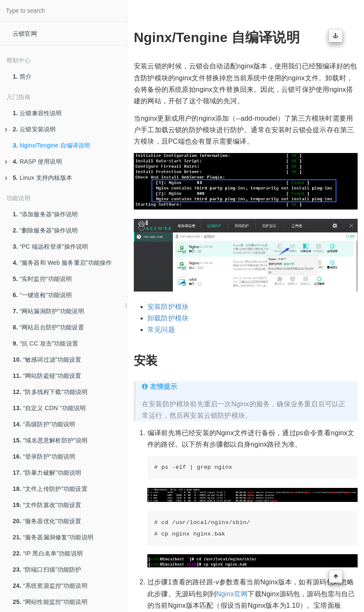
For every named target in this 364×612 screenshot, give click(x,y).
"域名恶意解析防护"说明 (50, 440)
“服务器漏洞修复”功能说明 (53, 537)
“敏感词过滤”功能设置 (47, 360)
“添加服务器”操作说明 (45, 214)
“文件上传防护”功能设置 (50, 489)
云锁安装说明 (30, 129)
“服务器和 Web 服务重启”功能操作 (62, 263)
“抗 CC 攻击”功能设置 (45, 343)
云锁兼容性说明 (37, 113)
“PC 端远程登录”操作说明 (51, 246)
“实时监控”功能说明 (42, 279)
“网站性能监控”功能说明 (50, 602)
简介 (22, 76)
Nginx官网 (232, 594)
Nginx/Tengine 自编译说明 (52, 145)
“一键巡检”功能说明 (42, 295)
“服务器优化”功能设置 (47, 521)
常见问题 (161, 330)
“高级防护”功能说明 (44, 424)
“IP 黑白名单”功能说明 (48, 553)
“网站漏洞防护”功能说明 (48, 311)
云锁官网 (25, 34)
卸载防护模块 (168, 318)
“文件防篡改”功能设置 (47, 505)
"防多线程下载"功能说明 (50, 392)
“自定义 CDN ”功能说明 (49, 408)
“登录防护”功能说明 (44, 456)
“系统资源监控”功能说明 (50, 586)
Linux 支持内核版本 (39, 178)
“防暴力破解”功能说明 (47, 473)
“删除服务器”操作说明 (45, 230)
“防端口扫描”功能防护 (47, 569)
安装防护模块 (168, 307)
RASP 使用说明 (34, 161)
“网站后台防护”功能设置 (48, 327)
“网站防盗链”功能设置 (47, 376)
